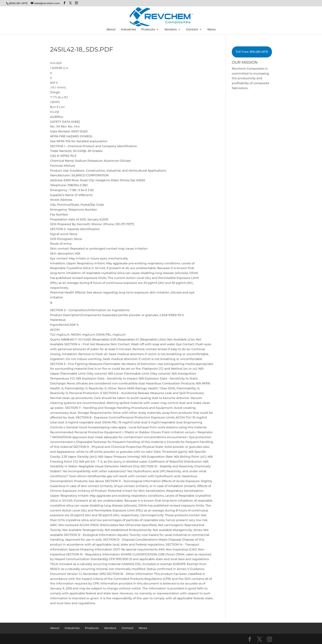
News (212, 30)
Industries (128, 30)
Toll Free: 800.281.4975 (252, 52)
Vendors (170, 30)
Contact (192, 30)
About (111, 30)
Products (148, 30)
